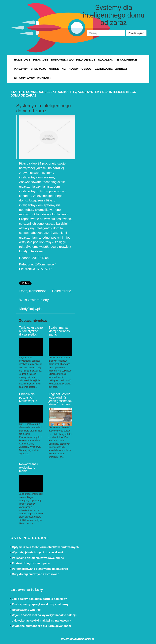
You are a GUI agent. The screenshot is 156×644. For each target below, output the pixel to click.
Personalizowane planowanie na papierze (40, 569)
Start (16, 92)
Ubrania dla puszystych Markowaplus (28, 398)
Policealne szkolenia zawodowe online (38, 558)
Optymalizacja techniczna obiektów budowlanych (45, 547)
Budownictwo (62, 60)
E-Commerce (127, 60)
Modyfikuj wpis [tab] (30, 309)
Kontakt (44, 78)
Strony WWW (24, 78)
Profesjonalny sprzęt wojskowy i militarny (40, 604)
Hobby (74, 69)
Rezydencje (86, 60)
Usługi (87, 69)
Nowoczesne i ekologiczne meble (29, 468)
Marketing (57, 69)
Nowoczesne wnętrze (26, 610)
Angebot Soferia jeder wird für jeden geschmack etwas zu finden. (61, 399)
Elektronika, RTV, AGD (65, 92)
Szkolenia (106, 60)
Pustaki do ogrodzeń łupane (31, 563)
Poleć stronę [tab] (62, 291)
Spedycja (38, 69)
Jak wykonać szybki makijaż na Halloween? (41, 620)
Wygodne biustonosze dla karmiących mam (42, 626)
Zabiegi (121, 69)
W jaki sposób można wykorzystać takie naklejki (45, 615)
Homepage (22, 60)
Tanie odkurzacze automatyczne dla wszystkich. (31, 331)
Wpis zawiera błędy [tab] (34, 300)
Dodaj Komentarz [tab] (33, 291)
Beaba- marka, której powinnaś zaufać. (59, 331)
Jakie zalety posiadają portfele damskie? (39, 599)
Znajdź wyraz (136, 33)
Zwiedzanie (104, 69)
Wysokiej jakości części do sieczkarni (37, 552)
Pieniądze (41, 60)
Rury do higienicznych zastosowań (36, 574)
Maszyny (21, 69)
